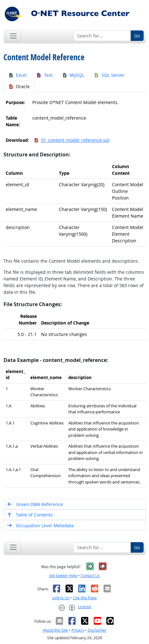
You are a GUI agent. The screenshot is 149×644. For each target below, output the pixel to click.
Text (44, 75)
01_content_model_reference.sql (72, 140)
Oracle (19, 86)
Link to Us (61, 598)
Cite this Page (85, 598)
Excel (18, 75)
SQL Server (109, 75)
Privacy (78, 630)
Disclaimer (97, 630)
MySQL (73, 75)
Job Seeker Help (63, 576)
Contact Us (90, 576)
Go (137, 36)
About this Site (55, 630)
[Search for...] (102, 36)
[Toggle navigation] (13, 36)
